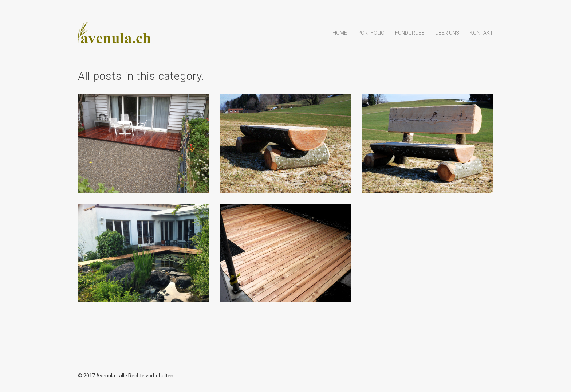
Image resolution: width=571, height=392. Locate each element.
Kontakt (481, 33)
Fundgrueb (410, 33)
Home (340, 33)
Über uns (447, 33)
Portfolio (371, 33)
